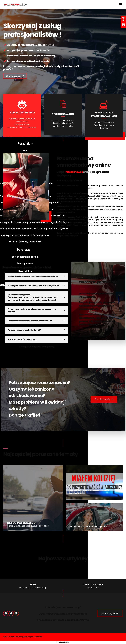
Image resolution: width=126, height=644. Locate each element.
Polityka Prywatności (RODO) (85, 637)
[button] (15, 76)
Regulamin (118, 637)
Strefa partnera (104, 637)
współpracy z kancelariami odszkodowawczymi (74, 188)
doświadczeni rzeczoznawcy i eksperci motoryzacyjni (99, 186)
